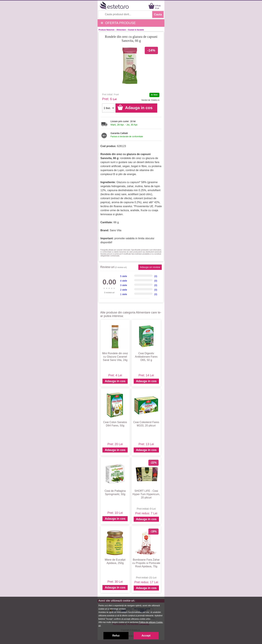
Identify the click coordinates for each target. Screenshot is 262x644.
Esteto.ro (155, 100)
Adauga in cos (115, 381)
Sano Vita (116, 230)
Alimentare (121, 30)
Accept (146, 636)
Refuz (116, 636)
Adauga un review (150, 267)
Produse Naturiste (107, 30)
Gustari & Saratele (136, 30)
